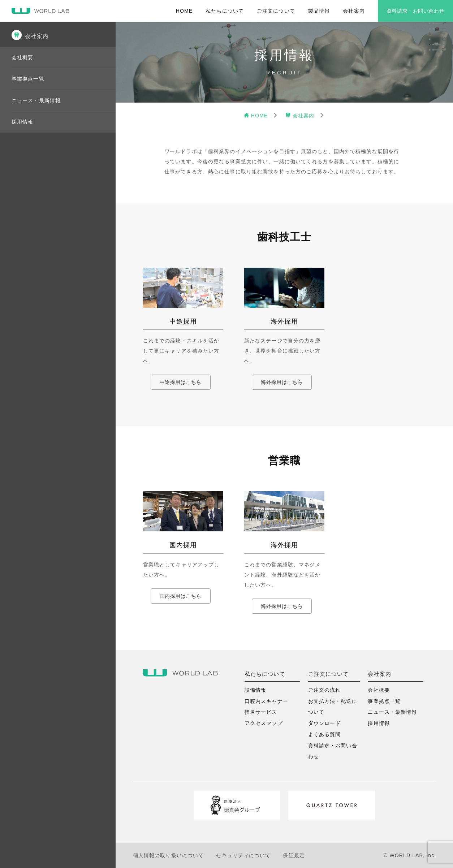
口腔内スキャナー (266, 701)
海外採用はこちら (282, 382)
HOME (184, 11)
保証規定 (294, 855)
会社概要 (22, 57)
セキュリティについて (243, 855)
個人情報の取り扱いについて (169, 855)
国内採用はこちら (181, 596)
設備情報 (255, 690)
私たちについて (225, 11)
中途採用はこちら (181, 382)
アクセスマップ (264, 723)
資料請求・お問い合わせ (415, 11)
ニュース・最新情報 (36, 100)
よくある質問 (325, 734)
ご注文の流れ (325, 690)
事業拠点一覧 (28, 79)
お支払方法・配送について (333, 707)
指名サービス (261, 712)
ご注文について (276, 11)
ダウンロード (325, 723)
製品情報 (319, 11)
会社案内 (354, 11)
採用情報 (22, 122)
